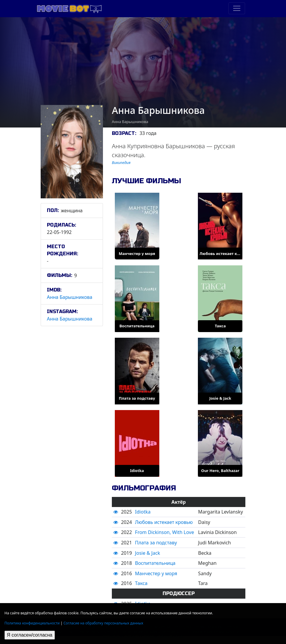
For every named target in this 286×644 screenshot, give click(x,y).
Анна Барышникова (70, 297)
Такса (141, 583)
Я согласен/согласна (30, 635)
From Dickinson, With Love (165, 532)
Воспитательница (155, 563)
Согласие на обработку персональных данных (103, 623)
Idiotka (143, 512)
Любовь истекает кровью (164, 522)
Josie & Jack (147, 553)
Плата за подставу (156, 543)
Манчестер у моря (156, 573)
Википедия (121, 162)
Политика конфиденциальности (32, 623)
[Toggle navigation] (237, 8)
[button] (116, 512)
